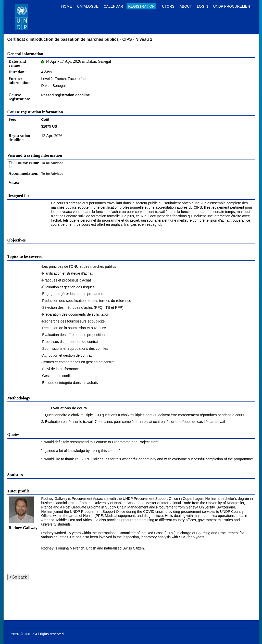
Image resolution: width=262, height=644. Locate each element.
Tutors (167, 6)
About (186, 6)
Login (203, 6)
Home (67, 6)
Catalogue (88, 6)
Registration (141, 6)
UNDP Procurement (233, 6)
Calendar (113, 6)
